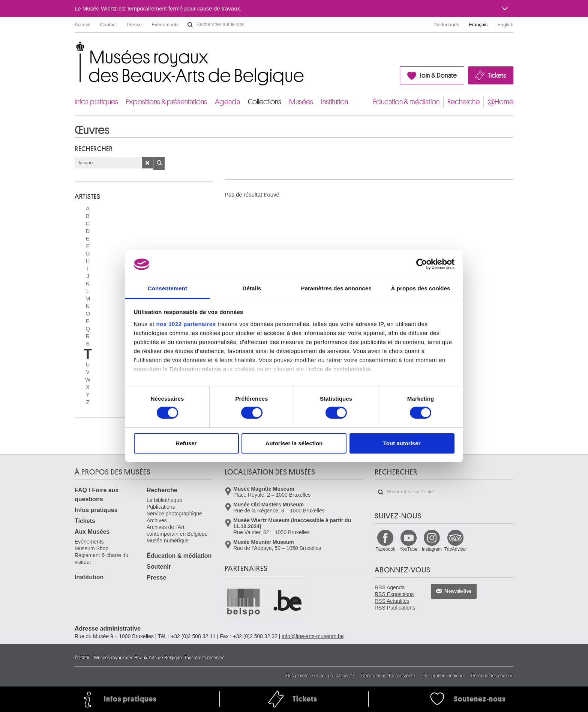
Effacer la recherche (147, 163)
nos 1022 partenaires (186, 324)
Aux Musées (92, 532)
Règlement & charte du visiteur (101, 559)
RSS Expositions (394, 594)
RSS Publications (395, 608)
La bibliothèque (164, 500)
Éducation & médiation (406, 102)
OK (159, 164)
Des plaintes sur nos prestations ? (320, 676)
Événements (165, 25)
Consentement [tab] (167, 288)
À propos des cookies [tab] (421, 288)
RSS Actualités (392, 601)
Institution (334, 102)
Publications (161, 507)
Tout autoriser (402, 443)
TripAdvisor (456, 549)
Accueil (82, 25)
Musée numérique (168, 541)
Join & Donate (438, 75)
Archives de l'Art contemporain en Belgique (177, 530)
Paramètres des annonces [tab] (336, 288)
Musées (301, 102)
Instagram (432, 549)
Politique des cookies (492, 676)
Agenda (227, 102)
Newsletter (458, 591)
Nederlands (447, 25)
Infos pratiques (96, 102)
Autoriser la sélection (294, 443)
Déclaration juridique (443, 676)
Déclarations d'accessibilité (388, 676)
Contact (109, 25)
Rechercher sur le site (190, 25)
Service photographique (174, 514)
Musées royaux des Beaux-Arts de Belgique (75, 49)
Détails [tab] (252, 288)
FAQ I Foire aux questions (97, 495)
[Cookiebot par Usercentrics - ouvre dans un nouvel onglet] (422, 264)
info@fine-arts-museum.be (313, 636)
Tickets (497, 75)
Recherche (463, 102)
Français (478, 25)
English (505, 25)
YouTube (409, 549)
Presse (134, 25)
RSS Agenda (390, 587)
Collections (265, 102)
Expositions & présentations (166, 102)
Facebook (385, 549)
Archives (157, 520)
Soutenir (159, 567)
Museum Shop (91, 548)
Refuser (186, 443)
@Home (500, 102)
